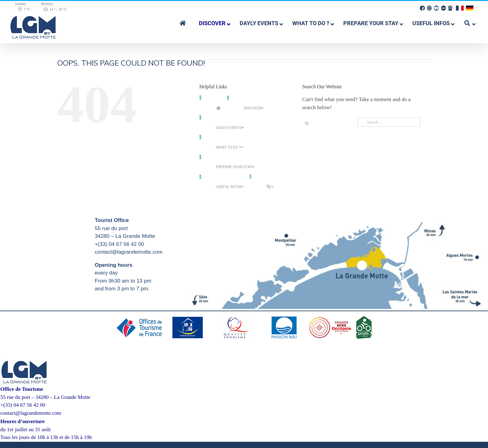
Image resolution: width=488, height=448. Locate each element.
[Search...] (389, 122)
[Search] (307, 123)
